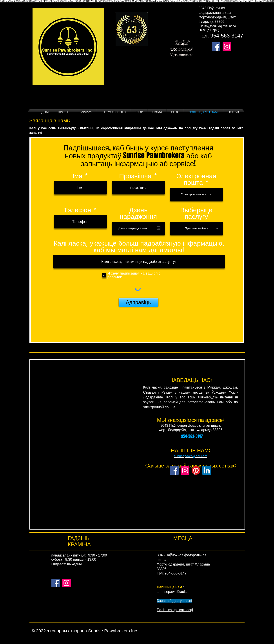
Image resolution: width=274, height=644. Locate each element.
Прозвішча (135, 176)
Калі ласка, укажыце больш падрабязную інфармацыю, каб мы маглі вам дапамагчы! (139, 246)
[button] (139, 112)
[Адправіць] (138, 302)
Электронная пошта (196, 179)
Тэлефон (77, 210)
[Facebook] (174, 470)
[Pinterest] (196, 470)
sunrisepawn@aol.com (191, 456)
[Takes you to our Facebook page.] (216, 47)
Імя (77, 176)
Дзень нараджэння (138, 213)
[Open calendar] (159, 228)
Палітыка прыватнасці (175, 610)
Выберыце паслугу (196, 213)
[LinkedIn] (207, 470)
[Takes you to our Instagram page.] (227, 47)
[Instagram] (185, 470)
